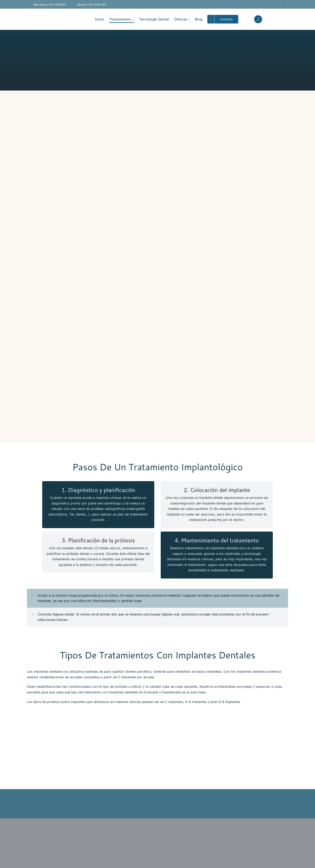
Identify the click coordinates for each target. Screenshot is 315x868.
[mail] (288, 4)
